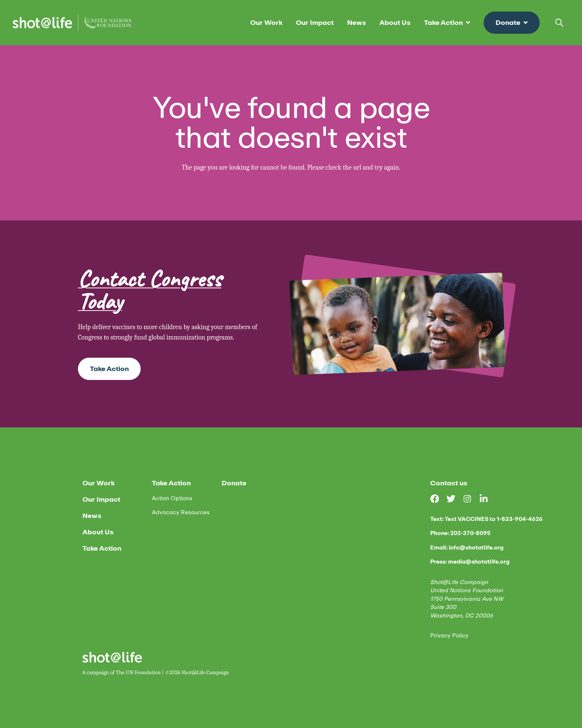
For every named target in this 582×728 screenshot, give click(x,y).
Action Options (172, 499)
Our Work (266, 23)
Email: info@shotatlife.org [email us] (467, 548)
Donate (512, 23)
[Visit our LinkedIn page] (487, 499)
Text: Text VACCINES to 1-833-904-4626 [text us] (486, 519)
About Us (395, 23)
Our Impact (315, 23)
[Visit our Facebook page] (438, 499)
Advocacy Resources (181, 513)
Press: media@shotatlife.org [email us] (470, 562)
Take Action (447, 23)
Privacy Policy (449, 636)
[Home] (72, 23)
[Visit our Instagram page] (471, 499)
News (357, 23)
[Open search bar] (559, 23)
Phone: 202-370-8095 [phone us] (460, 533)
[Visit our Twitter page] (455, 499)
